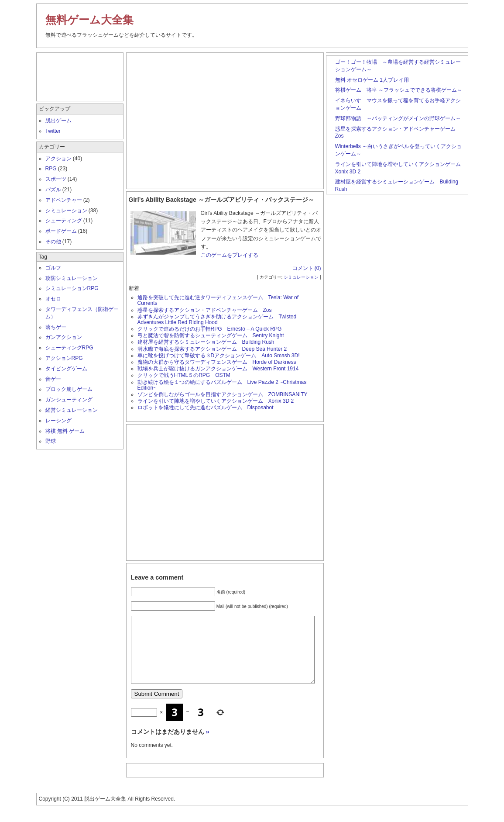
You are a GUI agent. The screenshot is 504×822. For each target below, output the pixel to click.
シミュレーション (301, 277)
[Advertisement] (225, 119)
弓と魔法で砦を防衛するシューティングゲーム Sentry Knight (211, 335)
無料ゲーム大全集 (89, 20)
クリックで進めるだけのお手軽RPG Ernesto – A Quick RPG (210, 329)
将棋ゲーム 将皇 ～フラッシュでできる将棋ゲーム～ (399, 90)
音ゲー (53, 379)
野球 (51, 441)
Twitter (53, 131)
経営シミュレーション (72, 410)
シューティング (64, 221)
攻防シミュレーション (72, 278)
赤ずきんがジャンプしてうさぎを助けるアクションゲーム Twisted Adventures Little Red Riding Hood (217, 319)
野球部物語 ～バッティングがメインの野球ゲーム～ (398, 118)
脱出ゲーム (58, 121)
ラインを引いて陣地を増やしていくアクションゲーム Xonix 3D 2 (216, 401)
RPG (51, 169)
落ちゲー (56, 327)
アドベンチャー (64, 200)
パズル (53, 190)
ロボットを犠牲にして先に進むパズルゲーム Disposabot (206, 408)
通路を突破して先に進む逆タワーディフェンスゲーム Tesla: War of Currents (218, 300)
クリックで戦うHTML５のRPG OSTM (184, 375)
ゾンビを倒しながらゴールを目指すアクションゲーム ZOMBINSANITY (223, 394)
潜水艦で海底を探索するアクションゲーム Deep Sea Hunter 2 (212, 349)
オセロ (53, 299)
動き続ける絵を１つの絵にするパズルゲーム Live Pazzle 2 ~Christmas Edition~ (222, 385)
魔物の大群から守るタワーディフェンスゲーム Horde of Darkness (217, 362)
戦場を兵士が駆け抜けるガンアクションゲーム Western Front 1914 (221, 369)
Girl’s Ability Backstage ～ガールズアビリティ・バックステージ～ (221, 200)
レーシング (58, 421)
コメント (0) (307, 268)
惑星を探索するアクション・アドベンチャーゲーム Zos (205, 310)
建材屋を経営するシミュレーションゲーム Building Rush (206, 342)
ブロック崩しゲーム (69, 389)
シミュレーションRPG (72, 288)
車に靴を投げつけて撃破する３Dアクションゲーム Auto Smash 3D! (219, 356)
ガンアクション (64, 337)
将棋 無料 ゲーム (65, 431)
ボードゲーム (61, 231)
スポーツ (56, 179)
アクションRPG (64, 358)
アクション (58, 159)
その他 (53, 242)
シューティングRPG (69, 348)
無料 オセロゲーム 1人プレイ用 (372, 80)
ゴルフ (53, 268)
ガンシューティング (69, 400)
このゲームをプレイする (230, 255)
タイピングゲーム (66, 369)
